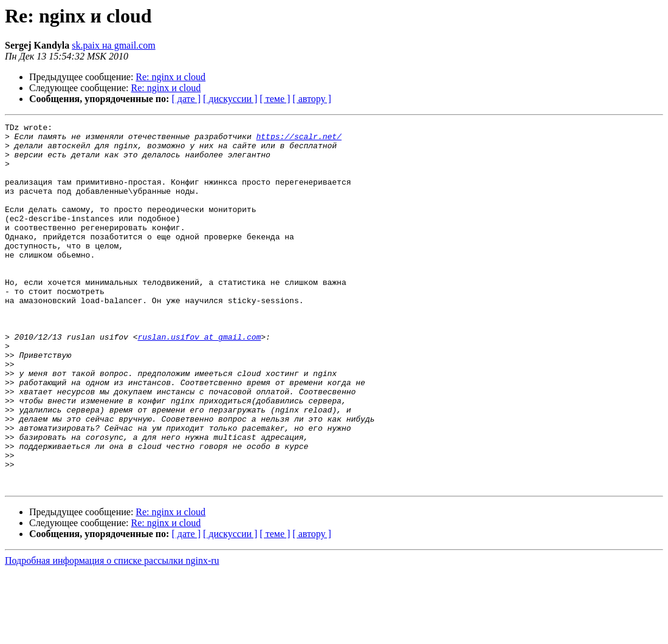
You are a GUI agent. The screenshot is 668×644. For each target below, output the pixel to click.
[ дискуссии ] (230, 99)
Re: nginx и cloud (170, 77)
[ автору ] (312, 99)
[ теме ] (275, 99)
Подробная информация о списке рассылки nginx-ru (112, 633)
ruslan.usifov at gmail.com (199, 380)
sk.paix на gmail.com (113, 45)
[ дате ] (186, 99)
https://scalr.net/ (298, 140)
